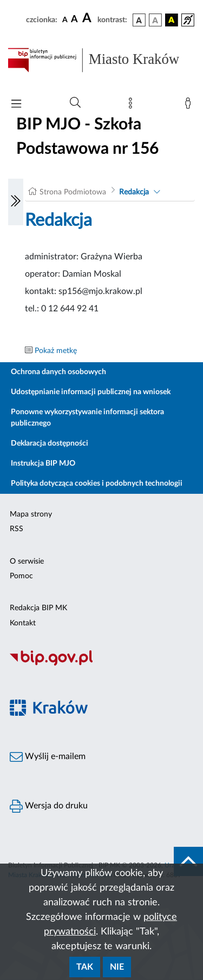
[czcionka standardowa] (65, 19)
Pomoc (21, 576)
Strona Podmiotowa (73, 192)
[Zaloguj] (190, 106)
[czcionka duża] (88, 18)
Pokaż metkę (56, 351)
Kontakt (23, 623)
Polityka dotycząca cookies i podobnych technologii (97, 484)
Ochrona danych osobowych (58, 372)
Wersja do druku (49, 806)
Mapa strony (31, 514)
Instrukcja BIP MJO (43, 463)
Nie (117, 967)
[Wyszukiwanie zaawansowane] (75, 103)
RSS (17, 529)
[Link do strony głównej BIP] (101, 60)
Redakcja (134, 192)
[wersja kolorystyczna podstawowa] (139, 20)
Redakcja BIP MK (38, 608)
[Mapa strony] (133, 106)
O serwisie (27, 561)
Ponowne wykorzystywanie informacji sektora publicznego (87, 418)
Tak (85, 967)
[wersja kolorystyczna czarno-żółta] (172, 20)
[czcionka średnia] (74, 20)
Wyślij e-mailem (48, 757)
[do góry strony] (188, 861)
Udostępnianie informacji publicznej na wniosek (91, 392)
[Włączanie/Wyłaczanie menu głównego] (16, 105)
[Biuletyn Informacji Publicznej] (101, 664)
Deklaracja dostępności (50, 443)
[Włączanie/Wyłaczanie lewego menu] (16, 202)
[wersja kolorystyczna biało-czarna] (155, 20)
